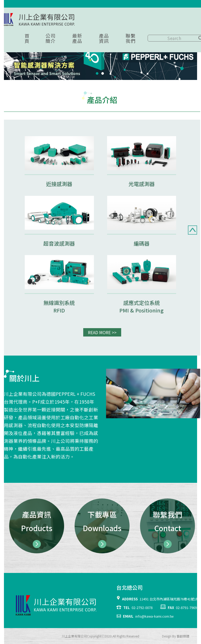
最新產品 (77, 38)
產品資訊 (104, 38)
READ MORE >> (102, 332)
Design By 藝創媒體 (176, 636)
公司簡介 (50, 38)
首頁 (27, 38)
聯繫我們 (130, 38)
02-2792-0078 (142, 608)
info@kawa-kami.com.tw (154, 616)
